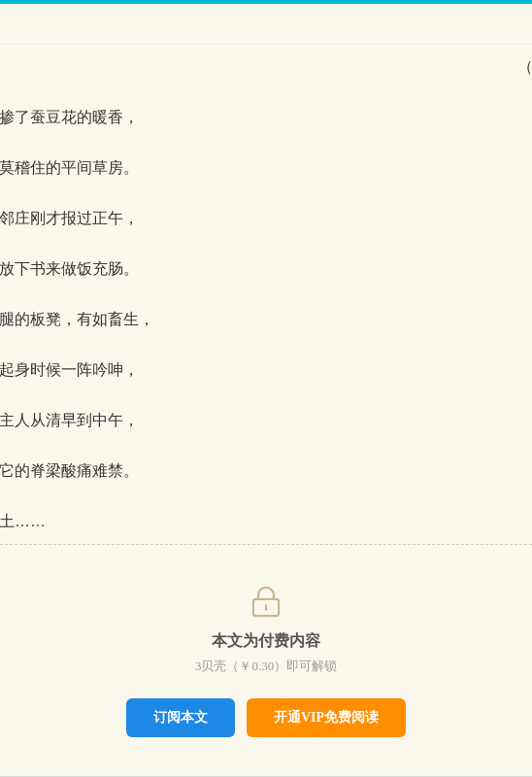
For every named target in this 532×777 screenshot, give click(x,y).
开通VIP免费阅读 (326, 717)
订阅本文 (181, 717)
